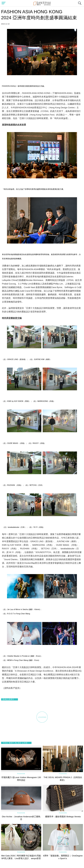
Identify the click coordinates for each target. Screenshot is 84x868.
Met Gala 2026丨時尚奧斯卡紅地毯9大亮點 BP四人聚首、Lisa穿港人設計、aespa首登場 (22, 858)
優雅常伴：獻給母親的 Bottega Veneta (63, 817)
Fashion (21, 774)
